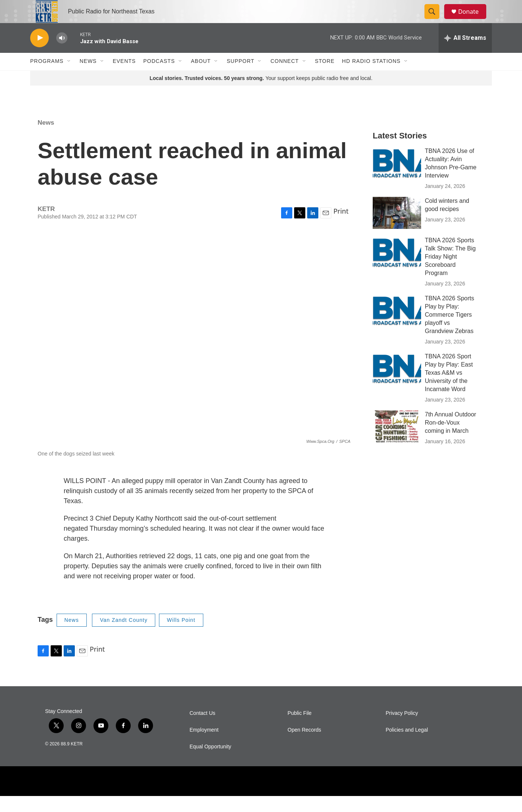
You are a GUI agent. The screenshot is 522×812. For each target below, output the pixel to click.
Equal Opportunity (210, 763)
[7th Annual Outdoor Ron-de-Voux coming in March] (397, 442)
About (201, 77)
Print (341, 227)
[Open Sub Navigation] (69, 77)
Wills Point (181, 636)
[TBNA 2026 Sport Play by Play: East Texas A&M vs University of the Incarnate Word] (397, 384)
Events (124, 77)
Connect (284, 77)
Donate (473, 20)
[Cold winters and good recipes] (397, 229)
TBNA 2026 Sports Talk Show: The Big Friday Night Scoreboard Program (450, 273)
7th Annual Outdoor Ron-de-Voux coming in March (451, 439)
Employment (204, 746)
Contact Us (202, 729)
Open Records (304, 746)
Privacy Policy (402, 729)
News (88, 77)
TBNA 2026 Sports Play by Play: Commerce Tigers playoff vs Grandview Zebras (450, 331)
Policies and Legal (407, 746)
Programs (47, 77)
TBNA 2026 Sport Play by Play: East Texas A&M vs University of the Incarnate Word (449, 389)
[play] (39, 54)
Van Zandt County (124, 636)
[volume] (62, 54)
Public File (300, 729)
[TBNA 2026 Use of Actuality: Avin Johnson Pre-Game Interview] (397, 179)
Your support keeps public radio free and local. (261, 94)
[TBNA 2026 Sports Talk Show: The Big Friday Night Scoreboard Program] (397, 268)
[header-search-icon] (435, 20)
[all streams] (465, 54)
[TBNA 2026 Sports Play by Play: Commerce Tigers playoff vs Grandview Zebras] (397, 326)
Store (325, 77)
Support (241, 77)
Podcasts (159, 77)
